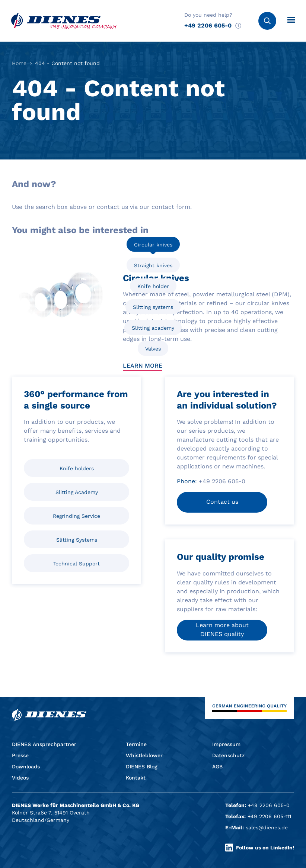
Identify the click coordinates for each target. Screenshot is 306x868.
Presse (20, 755)
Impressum (226, 744)
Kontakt (136, 778)
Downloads (26, 767)
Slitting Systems (77, 540)
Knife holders (77, 468)
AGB (217, 767)
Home (19, 63)
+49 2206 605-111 (269, 816)
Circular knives (153, 245)
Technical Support (76, 564)
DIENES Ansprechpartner (44, 744)
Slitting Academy (77, 492)
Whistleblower (144, 755)
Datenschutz (228, 755)
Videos (20, 778)
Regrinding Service (76, 516)
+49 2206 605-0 (208, 25)
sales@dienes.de (267, 827)
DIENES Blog (142, 767)
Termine (136, 744)
